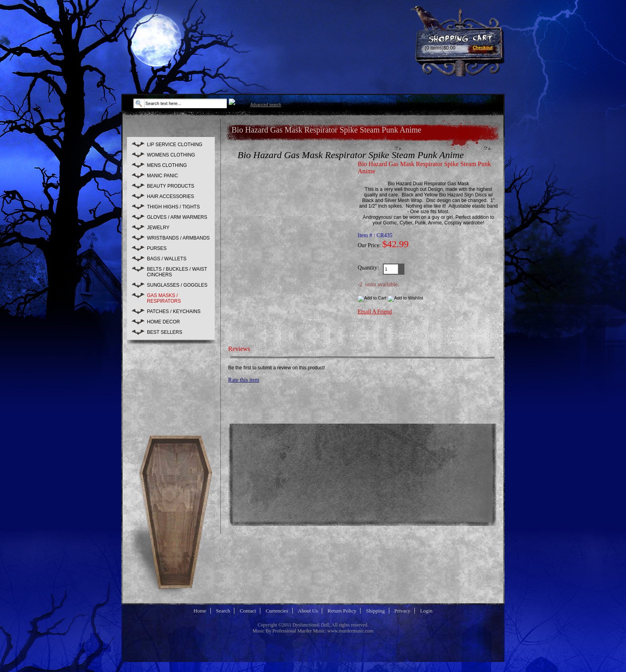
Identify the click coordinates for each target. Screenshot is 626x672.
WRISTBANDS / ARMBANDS (178, 238)
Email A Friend (375, 312)
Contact (248, 611)
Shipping (375, 611)
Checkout (483, 48)
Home (200, 611)
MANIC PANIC (162, 176)
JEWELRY (158, 228)
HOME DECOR (163, 322)
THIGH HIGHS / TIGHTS (173, 207)
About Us (308, 611)
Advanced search (266, 105)
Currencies (277, 611)
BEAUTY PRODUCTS (170, 186)
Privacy (402, 611)
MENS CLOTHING (167, 165)
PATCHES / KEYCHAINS (174, 311)
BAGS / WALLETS (167, 259)
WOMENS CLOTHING (171, 155)
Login (426, 611)
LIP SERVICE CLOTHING (175, 145)
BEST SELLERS (165, 332)
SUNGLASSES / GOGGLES (177, 285)
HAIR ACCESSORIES (170, 196)
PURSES (157, 248)
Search (223, 611)
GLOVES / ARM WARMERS (177, 217)
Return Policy (342, 611)
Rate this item (244, 380)
